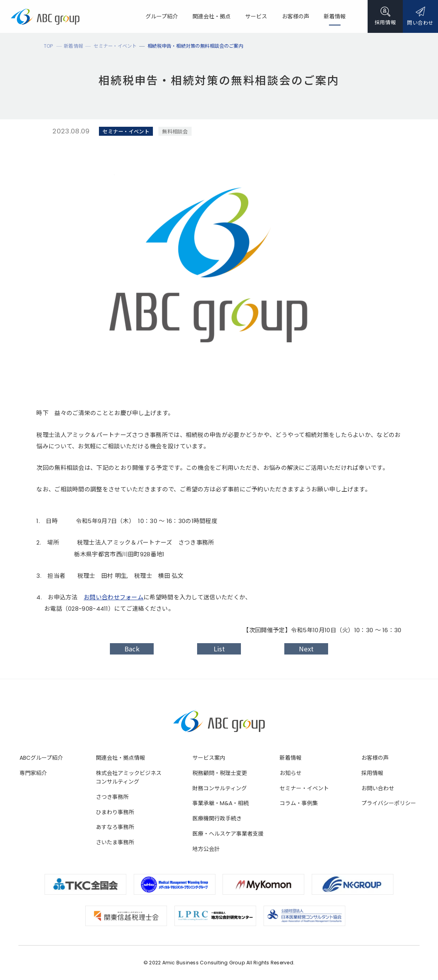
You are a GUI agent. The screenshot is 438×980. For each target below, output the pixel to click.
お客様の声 (375, 758)
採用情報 (372, 773)
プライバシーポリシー (389, 803)
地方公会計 (206, 849)
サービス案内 (209, 758)
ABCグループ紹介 (41, 758)
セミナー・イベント (304, 788)
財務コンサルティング (220, 788)
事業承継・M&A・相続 (221, 803)
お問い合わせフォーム (114, 597)
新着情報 (291, 758)
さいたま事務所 (115, 842)
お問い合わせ (378, 788)
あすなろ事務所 (115, 827)
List (219, 649)
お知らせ (291, 773)
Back (132, 649)
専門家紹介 (33, 773)
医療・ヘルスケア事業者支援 (228, 834)
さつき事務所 (112, 797)
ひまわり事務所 (115, 812)
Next (306, 649)
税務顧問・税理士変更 (220, 773)
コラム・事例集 (299, 803)
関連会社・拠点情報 (120, 758)
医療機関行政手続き (217, 818)
